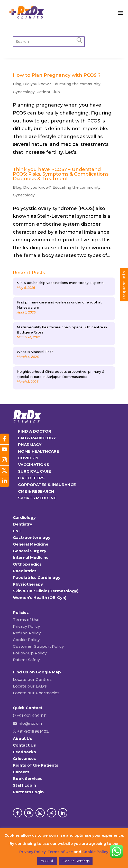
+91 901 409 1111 (31, 716)
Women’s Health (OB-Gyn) (40, 598)
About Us (22, 738)
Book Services (28, 779)
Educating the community (76, 84)
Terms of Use (26, 620)
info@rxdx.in (30, 723)
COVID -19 (28, 458)
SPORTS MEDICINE (37, 498)
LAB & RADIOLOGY (37, 438)
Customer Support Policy (38, 646)
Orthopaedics (27, 564)
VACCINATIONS (34, 465)
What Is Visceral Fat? (35, 352)
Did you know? (37, 84)
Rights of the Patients (36, 765)
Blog (17, 84)
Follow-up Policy (30, 653)
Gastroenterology (32, 537)
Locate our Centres (32, 679)
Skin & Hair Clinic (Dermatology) (46, 591)
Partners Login (28, 792)
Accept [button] (47, 861)
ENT (17, 531)
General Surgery (30, 551)
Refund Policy (27, 633)
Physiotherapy (28, 584)
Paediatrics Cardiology (37, 578)
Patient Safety (26, 660)
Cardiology (24, 517)
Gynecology (24, 92)
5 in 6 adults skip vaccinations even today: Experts (60, 283)
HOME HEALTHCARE (39, 451)
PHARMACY (30, 445)
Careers (21, 772)
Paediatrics (25, 571)
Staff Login (24, 785)
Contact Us (24, 745)
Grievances (24, 759)
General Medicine (31, 544)
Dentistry (22, 524)
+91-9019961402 (33, 731)
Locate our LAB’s (30, 686)
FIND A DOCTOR (35, 431)
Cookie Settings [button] (76, 861)
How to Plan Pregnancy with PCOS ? (57, 75)
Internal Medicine (31, 557)
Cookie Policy (26, 640)
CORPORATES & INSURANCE (47, 485)
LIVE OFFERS (31, 478)
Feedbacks (24, 752)
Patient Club (48, 92)
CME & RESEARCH (36, 491)
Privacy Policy (26, 626)
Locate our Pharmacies (36, 693)
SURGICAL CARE (34, 471)
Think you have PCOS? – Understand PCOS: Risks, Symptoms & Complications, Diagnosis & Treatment (61, 174)
